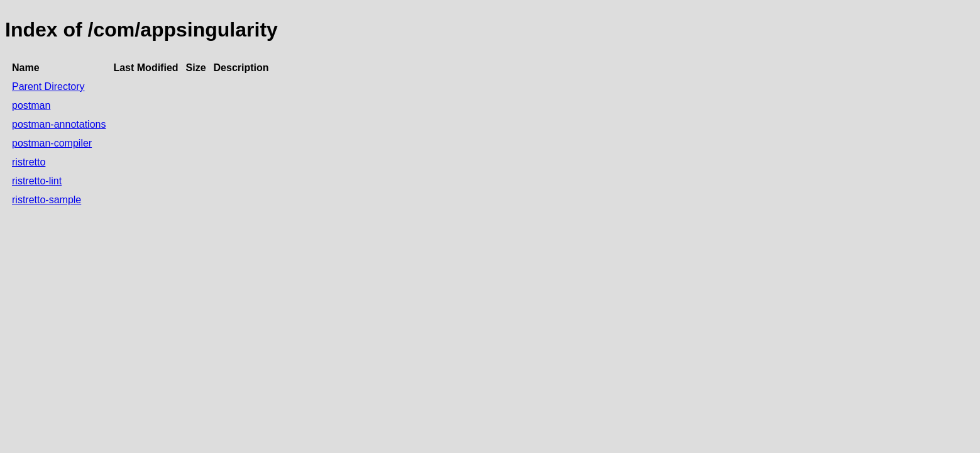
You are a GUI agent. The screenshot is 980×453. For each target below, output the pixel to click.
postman (31, 105)
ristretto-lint (37, 181)
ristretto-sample (47, 200)
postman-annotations (59, 124)
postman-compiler (52, 143)
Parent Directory (48, 87)
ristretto (29, 162)
